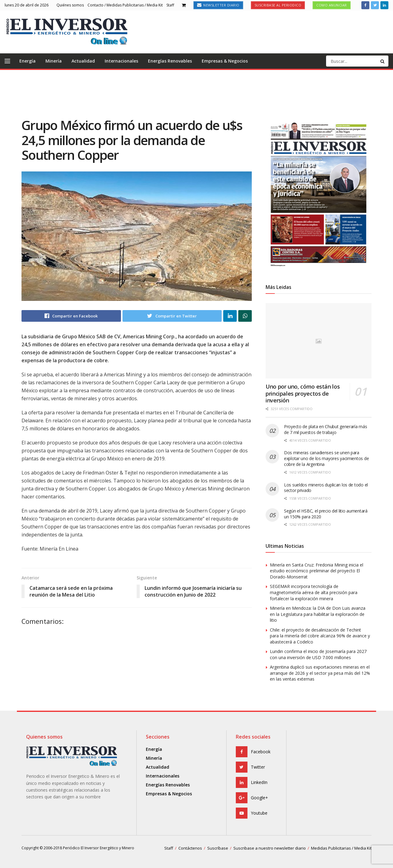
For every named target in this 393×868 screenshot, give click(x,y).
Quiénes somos (70, 5)
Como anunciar (332, 5)
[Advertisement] (196, 93)
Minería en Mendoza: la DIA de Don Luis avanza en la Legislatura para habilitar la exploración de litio (318, 614)
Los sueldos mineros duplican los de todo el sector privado (326, 488)
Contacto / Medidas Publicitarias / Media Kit (125, 5)
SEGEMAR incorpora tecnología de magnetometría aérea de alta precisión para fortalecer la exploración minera (314, 592)
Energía (27, 61)
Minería (54, 61)
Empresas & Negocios (225, 61)
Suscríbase (218, 848)
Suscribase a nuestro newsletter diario (270, 848)
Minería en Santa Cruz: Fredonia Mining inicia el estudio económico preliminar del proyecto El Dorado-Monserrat (317, 571)
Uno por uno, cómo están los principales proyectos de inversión (303, 393)
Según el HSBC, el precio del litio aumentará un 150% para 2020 (326, 514)
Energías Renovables (170, 61)
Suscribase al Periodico (278, 5)
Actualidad (83, 61)
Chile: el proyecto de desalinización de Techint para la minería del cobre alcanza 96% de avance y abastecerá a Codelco (320, 636)
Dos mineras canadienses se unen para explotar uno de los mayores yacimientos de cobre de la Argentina (326, 458)
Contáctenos (190, 848)
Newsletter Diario (218, 5)
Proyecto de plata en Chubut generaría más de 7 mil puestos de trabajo (326, 429)
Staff (170, 5)
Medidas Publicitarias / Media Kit (341, 848)
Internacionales (121, 61)
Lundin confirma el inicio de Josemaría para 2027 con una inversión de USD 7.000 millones (318, 654)
